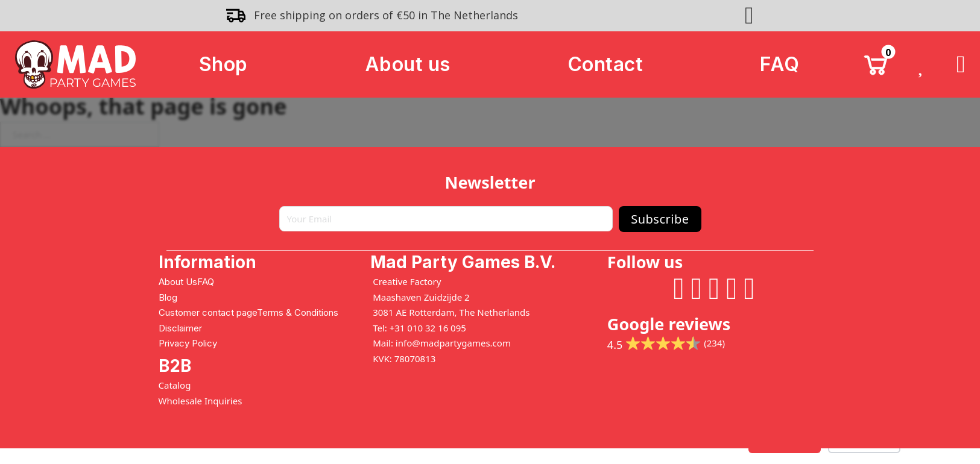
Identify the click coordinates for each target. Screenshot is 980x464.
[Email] (446, 219)
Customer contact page (208, 312)
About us (408, 64)
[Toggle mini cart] (876, 64)
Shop (223, 64)
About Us (178, 282)
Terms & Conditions (298, 312)
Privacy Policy (188, 343)
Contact (605, 64)
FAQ (780, 64)
